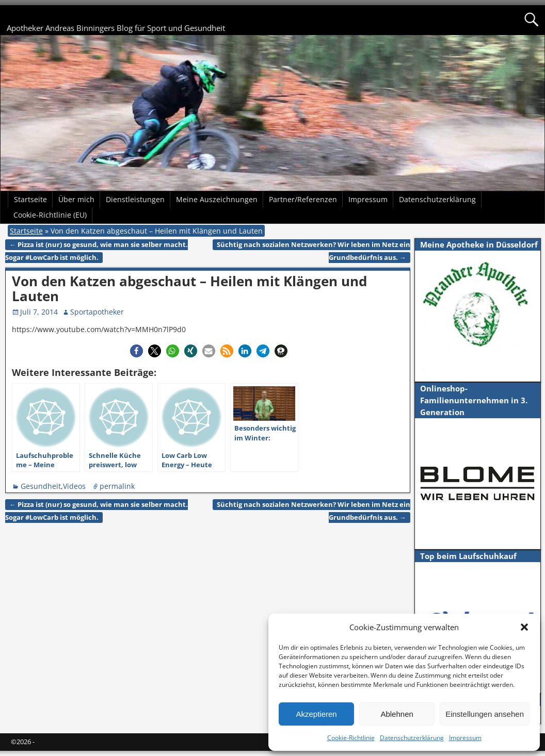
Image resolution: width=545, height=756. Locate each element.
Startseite (30, 199)
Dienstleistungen (135, 199)
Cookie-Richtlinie (351, 738)
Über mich (76, 199)
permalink (117, 486)
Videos (74, 486)
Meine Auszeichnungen (217, 199)
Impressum (465, 738)
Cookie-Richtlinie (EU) (50, 215)
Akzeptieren (316, 714)
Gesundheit (41, 486)
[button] (524, 627)
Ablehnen (397, 714)
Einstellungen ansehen (485, 714)
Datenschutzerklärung (412, 738)
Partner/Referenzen (303, 199)
